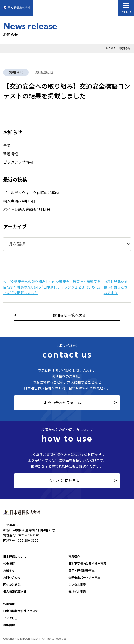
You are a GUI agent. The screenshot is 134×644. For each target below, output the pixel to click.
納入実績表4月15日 (19, 201)
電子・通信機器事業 (81, 570)
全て (7, 145)
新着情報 (11, 154)
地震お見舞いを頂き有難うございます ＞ (116, 287)
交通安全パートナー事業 (84, 577)
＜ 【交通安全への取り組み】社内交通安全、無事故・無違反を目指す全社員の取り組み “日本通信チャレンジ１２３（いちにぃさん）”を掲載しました (53, 287)
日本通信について (15, 556)
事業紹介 (74, 556)
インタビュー (12, 618)
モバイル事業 (77, 591)
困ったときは (12, 584)
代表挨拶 (9, 563)
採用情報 (9, 604)
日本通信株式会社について (21, 611)
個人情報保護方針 (15, 591)
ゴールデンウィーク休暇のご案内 (31, 193)
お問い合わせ (12, 577)
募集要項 (9, 625)
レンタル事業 (77, 584)
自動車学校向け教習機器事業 (87, 563)
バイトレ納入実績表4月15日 (27, 209)
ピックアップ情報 (18, 162)
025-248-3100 (29, 535)
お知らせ (125, 48)
